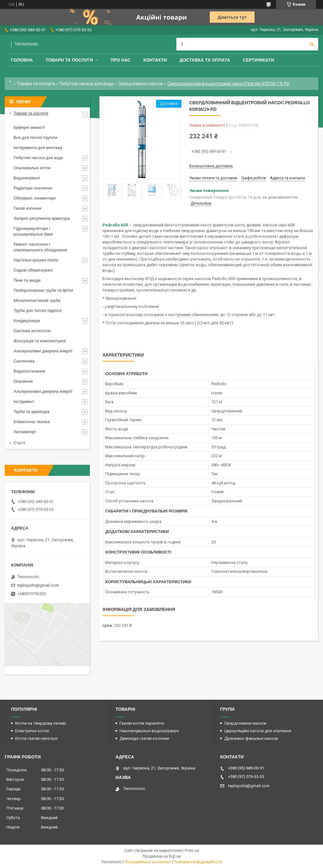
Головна (22, 60)
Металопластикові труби (37, 300)
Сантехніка (24, 361)
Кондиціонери (27, 321)
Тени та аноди (27, 280)
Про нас (120, 60)
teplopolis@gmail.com (38, 585)
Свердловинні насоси (140, 84)
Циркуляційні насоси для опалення (258, 731)
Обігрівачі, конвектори (35, 198)
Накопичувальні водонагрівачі (149, 731)
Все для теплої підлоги (35, 138)
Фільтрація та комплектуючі (40, 341)
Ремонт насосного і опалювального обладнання (40, 247)
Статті (19, 443)
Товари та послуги (69, 60)
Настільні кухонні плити (36, 260)
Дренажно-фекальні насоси (251, 738)
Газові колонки (27, 208)
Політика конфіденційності (198, 862)
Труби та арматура (31, 412)
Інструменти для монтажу (38, 148)
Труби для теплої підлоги (38, 311)
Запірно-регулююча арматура (42, 218)
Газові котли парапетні (142, 723)
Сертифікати (259, 60)
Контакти (155, 60)
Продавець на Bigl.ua (162, 856)
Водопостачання (29, 371)
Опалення (23, 381)
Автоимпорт (25, 432)
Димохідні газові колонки (144, 738)
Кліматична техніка (32, 422)
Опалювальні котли (32, 168)
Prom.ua (192, 851)
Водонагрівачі (27, 178)
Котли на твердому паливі (41, 723)
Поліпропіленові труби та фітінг (44, 290)
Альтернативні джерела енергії (43, 351)
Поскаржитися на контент (148, 862)
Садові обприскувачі (33, 270)
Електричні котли (32, 731)
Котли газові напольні (36, 738)
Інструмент (24, 401)
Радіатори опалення (33, 188)
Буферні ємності (29, 127)
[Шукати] (312, 44)
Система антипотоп (32, 331)
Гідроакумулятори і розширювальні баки (33, 231)
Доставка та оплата (205, 60)
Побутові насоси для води (87, 84)
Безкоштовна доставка (211, 166)
